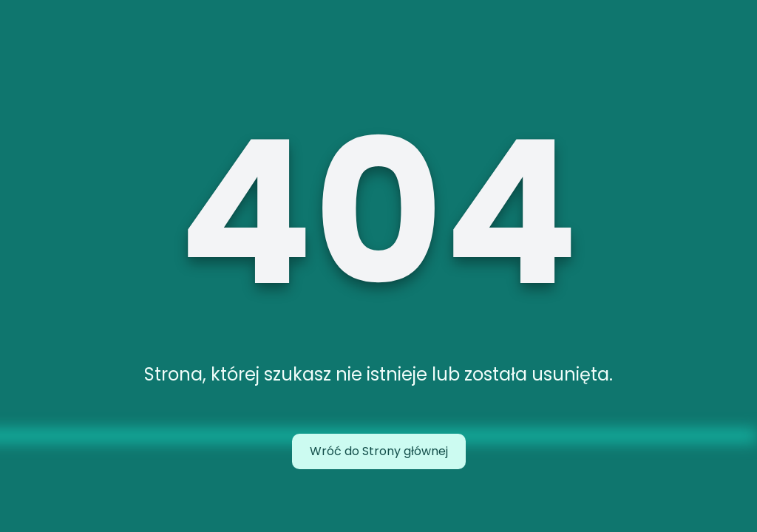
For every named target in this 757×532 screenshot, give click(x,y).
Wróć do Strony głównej (379, 451)
